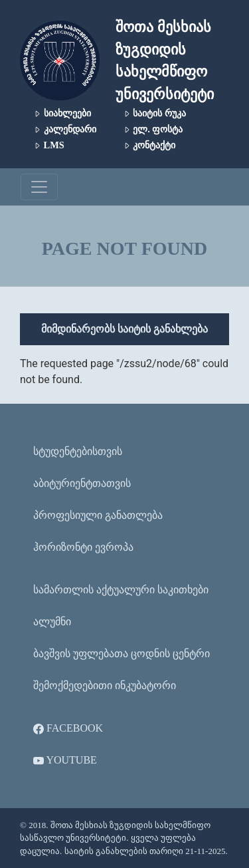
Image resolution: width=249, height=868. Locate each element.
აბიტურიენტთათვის (82, 483)
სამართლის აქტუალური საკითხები (121, 590)
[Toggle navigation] (39, 187)
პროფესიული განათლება (98, 515)
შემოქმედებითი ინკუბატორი (105, 685)
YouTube (65, 760)
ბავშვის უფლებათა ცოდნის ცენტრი (122, 653)
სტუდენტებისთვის (78, 451)
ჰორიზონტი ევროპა (83, 547)
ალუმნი (52, 622)
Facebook (68, 728)
